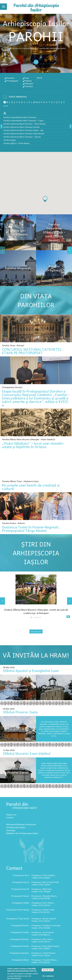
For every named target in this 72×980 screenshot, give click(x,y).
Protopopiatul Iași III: (20, 889)
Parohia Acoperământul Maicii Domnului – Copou (23, 120)
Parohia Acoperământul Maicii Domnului (20, 117)
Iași (27, 78)
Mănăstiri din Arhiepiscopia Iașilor (22, 833)
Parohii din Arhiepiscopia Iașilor (36, 8)
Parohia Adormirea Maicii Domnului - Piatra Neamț (24, 124)
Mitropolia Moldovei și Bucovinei (21, 824)
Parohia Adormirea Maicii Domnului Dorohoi (22, 127)
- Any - (16, 97)
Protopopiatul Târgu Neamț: (18, 919)
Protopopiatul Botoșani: (20, 939)
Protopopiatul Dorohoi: (20, 946)
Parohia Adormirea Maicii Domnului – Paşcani (22, 137)
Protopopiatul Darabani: (20, 953)
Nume (40, 78)
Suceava (29, 86)
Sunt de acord (48, 970)
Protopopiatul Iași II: (21, 882)
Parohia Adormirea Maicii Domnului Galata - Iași (23, 130)
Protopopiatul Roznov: (20, 925)
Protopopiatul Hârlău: (21, 903)
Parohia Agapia (10, 140)
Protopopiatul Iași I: (21, 875)
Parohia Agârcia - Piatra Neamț (16, 143)
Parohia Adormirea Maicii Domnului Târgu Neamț (24, 133)
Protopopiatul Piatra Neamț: (18, 910)
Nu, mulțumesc (48, 976)
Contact (10, 817)
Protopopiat (13, 81)
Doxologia (11, 830)
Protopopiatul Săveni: (21, 960)
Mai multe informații (14, 978)
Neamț (28, 81)
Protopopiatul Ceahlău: (20, 932)
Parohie (11, 78)
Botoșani (29, 83)
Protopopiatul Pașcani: (20, 896)
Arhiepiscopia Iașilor (16, 827)
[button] (45, 199)
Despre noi (11, 815)
